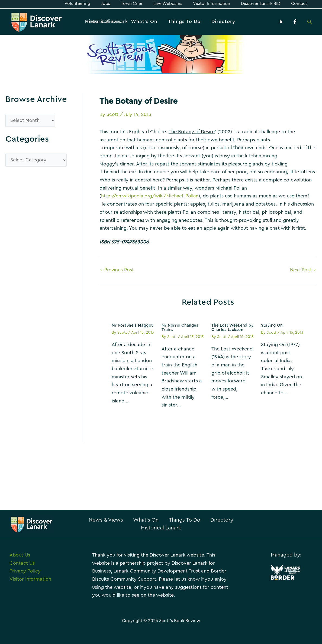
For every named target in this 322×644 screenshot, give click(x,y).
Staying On (272, 325)
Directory (133, 528)
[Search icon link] (310, 22)
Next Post (303, 269)
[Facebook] (295, 22)
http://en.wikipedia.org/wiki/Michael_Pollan (150, 196)
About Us (20, 555)
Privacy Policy (25, 571)
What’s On (162, 520)
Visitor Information (30, 579)
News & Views (118, 520)
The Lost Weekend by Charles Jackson (231, 327)
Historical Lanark (179, 528)
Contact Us (22, 563)
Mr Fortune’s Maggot (133, 325)
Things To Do (206, 520)
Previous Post (117, 269)
